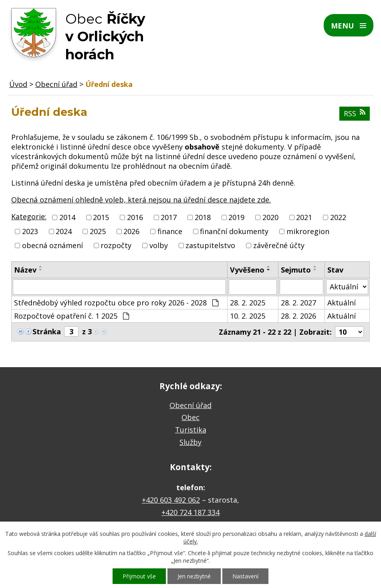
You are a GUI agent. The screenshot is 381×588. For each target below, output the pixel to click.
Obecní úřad (56, 84)
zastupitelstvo (210, 246)
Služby (190, 442)
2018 (203, 217)
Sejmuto (296, 270)
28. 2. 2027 (298, 303)
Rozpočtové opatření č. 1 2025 (72, 316)
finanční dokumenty (234, 231)
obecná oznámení (52, 246)
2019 (236, 217)
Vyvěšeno (247, 270)
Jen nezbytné (194, 576)
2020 (270, 217)
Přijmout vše (139, 576)
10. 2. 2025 (248, 316)
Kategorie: (29, 216)
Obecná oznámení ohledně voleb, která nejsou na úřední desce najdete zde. (141, 200)
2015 (101, 217)
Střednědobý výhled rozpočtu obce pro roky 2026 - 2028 (116, 303)
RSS (355, 113)
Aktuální (342, 303)
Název (25, 270)
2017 (169, 217)
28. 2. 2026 (298, 316)
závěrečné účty (279, 246)
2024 (64, 231)
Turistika (191, 430)
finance (170, 231)
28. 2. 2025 (248, 303)
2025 (98, 231)
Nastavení (245, 576)
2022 (338, 217)
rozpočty (116, 246)
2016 (135, 217)
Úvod (18, 84)
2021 (304, 217)
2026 (131, 231)
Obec (190, 417)
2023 (30, 231)
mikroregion (308, 231)
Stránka (47, 331)
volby (159, 246)
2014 (67, 217)
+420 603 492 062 (171, 500)
